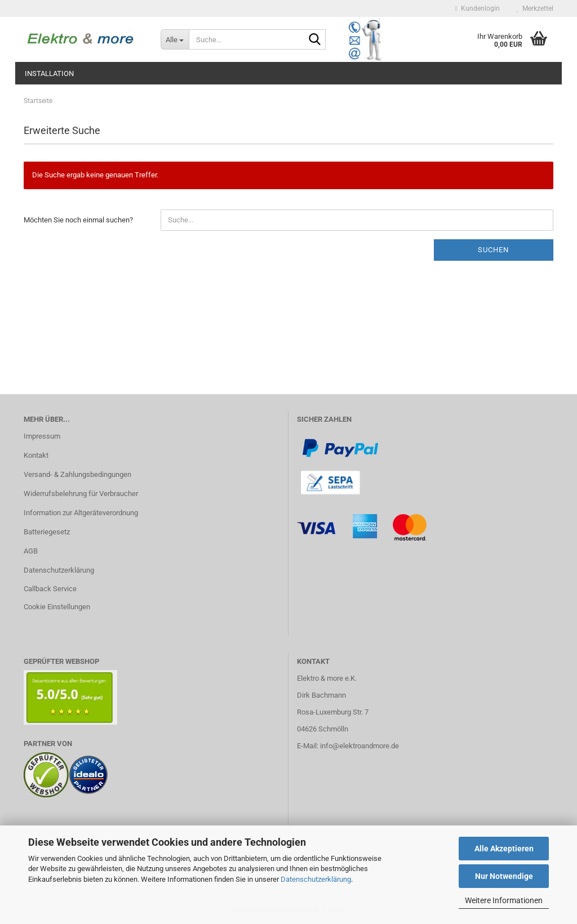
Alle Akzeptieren (504, 849)
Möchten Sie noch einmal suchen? (78, 220)
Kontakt (36, 455)
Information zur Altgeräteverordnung (81, 513)
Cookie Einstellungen (57, 607)
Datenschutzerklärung (316, 879)
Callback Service (50, 589)
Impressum (42, 436)
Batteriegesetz (47, 532)
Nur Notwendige (504, 876)
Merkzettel (535, 8)
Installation (49, 73)
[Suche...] (175, 39)
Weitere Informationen (504, 900)
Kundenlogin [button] (478, 8)
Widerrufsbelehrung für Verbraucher (81, 494)
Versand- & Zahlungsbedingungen (77, 474)
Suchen (493, 250)
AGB (31, 551)
